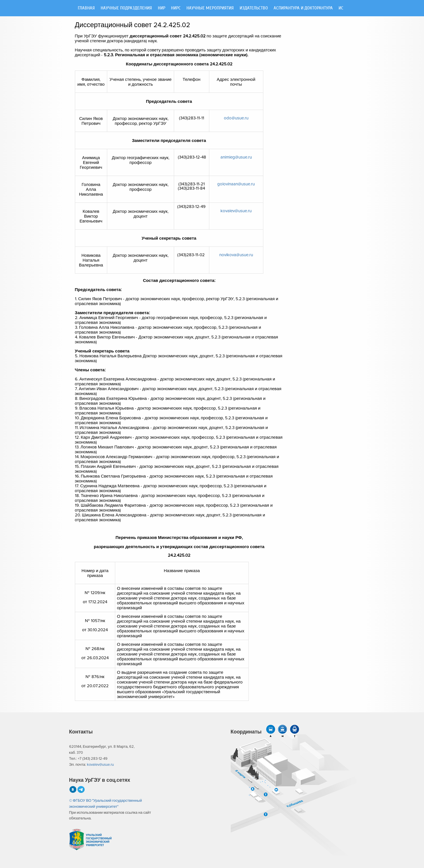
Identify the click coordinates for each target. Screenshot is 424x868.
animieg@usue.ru (236, 157)
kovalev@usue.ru (236, 211)
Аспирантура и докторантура (303, 8)
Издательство (254, 8)
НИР (162, 8)
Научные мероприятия (210, 8)
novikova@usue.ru (236, 255)
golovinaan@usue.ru (236, 184)
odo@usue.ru (236, 118)
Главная (86, 8)
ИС (341, 8)
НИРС (176, 8)
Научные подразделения (126, 8)
